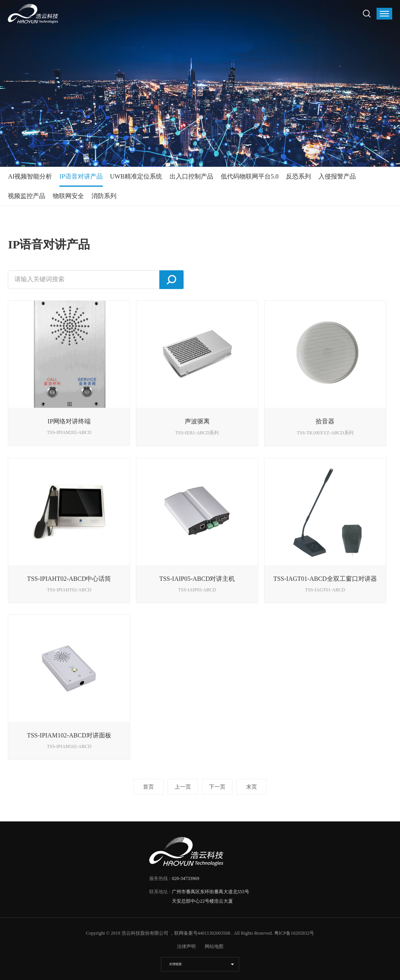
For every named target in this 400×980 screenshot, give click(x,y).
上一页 (183, 787)
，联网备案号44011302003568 (200, 933)
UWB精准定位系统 (136, 176)
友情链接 (175, 964)
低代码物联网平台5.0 (250, 176)
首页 (148, 787)
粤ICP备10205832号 (294, 933)
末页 (252, 787)
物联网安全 (68, 196)
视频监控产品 (27, 196)
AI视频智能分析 (30, 176)
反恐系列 (298, 176)
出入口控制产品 (191, 176)
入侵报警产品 (337, 176)
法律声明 (186, 946)
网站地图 (214, 946)
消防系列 (104, 196)
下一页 (217, 787)
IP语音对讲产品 (81, 176)
